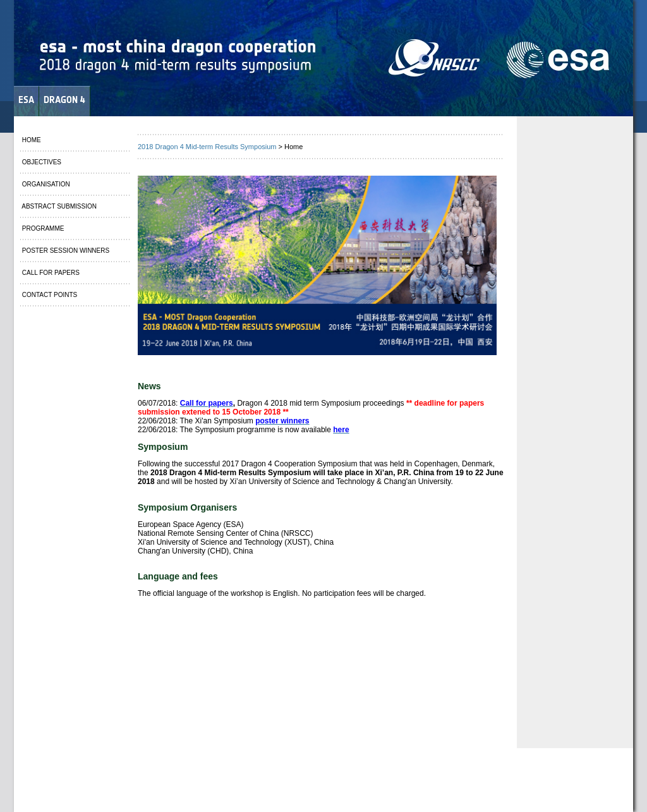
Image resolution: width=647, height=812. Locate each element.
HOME (31, 140)
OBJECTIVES (41, 162)
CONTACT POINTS (49, 295)
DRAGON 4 (64, 100)
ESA (26, 100)
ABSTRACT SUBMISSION (58, 206)
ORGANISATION (45, 184)
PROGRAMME (42, 228)
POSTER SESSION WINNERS (65, 251)
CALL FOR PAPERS (50, 273)
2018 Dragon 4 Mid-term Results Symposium (207, 147)
